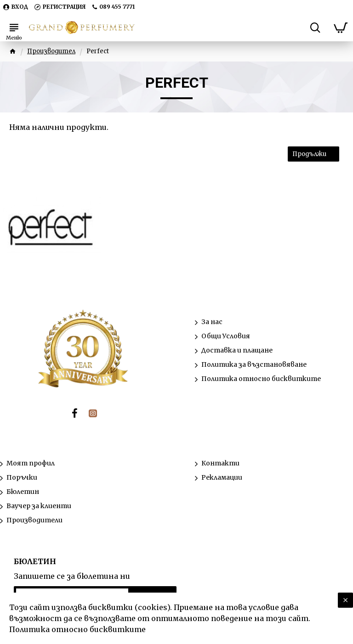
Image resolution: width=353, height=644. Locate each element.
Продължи (309, 154)
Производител (51, 51)
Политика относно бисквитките (77, 629)
